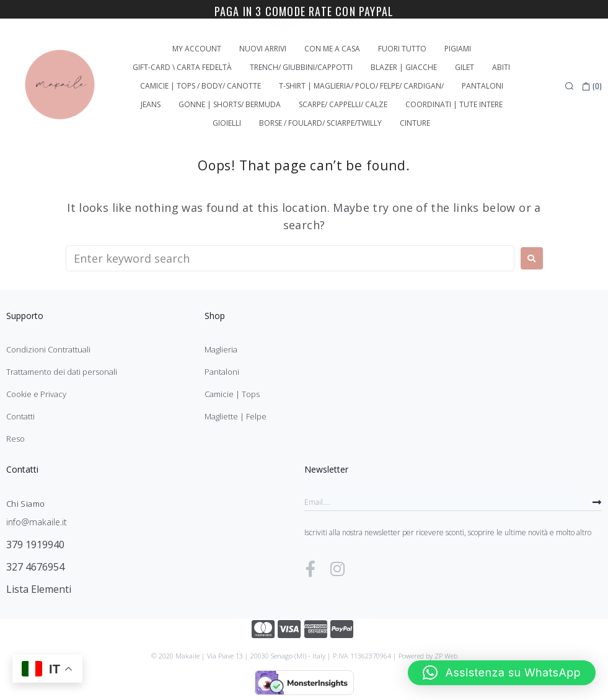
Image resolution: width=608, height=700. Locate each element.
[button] (502, 673)
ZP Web (446, 656)
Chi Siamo (25, 504)
